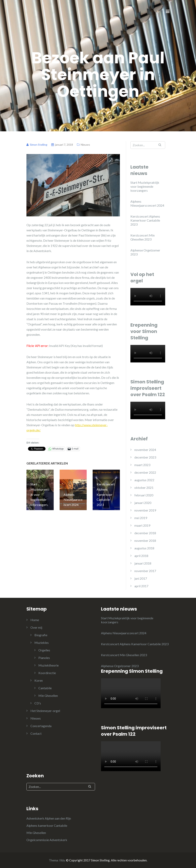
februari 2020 (144, 495)
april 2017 (141, 586)
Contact (36, 733)
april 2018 (141, 556)
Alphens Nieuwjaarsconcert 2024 (147, 203)
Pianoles (44, 658)
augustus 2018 (144, 548)
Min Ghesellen (48, 696)
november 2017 (145, 571)
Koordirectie (47, 673)
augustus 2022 (144, 480)
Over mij (36, 627)
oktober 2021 (144, 488)
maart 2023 (142, 465)
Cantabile (45, 688)
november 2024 (145, 450)
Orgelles (44, 650)
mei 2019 (141, 518)
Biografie (41, 635)
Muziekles (42, 643)
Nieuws (85, 145)
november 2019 (145, 510)
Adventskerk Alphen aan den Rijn (49, 818)
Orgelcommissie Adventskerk (47, 840)
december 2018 (145, 533)
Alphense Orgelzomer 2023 (145, 252)
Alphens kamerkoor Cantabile (47, 825)
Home (35, 620)
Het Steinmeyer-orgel (45, 711)
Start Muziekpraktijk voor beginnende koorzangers (145, 186)
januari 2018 (143, 563)
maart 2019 (142, 525)
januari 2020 (143, 503)
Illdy (62, 860)
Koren (39, 680)
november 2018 (145, 541)
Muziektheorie (49, 665)
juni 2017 (141, 578)
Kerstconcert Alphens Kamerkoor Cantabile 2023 (145, 220)
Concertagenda (41, 726)
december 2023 (145, 457)
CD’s (38, 703)
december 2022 (145, 472)
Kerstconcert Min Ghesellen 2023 (143, 237)
